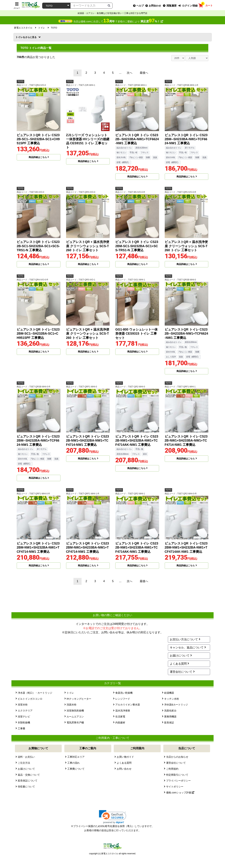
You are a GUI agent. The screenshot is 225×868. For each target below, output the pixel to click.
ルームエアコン (75, 717)
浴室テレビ (24, 717)
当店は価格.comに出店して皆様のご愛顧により (118, 21)
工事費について (76, 769)
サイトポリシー (175, 787)
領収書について (26, 787)
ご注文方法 (24, 763)
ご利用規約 (172, 769)
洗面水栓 (72, 705)
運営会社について (181, 672)
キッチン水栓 (172, 699)
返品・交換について (29, 775)
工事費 (21, 728)
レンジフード (123, 699)
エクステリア (25, 711)
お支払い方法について (184, 639)
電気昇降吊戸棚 (75, 723)
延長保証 (169, 723)
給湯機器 (169, 693)
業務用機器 (170, 717)
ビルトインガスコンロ (30, 699)
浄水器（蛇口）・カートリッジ (35, 693)
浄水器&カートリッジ (176, 705)
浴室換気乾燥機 (75, 711)
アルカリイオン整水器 (128, 705)
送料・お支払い (26, 757)
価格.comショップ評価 (180, 793)
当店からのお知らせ (177, 757)
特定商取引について (177, 775)
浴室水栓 (23, 705)
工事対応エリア (76, 757)
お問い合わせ (124, 769)
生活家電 (120, 717)
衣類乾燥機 (24, 723)
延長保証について (28, 781)
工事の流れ (73, 763)
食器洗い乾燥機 (124, 693)
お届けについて (180, 656)
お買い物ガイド (125, 757)
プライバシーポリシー (178, 781)
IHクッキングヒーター (79, 699)
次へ (130, 73)
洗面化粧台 (170, 711)
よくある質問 (178, 664)
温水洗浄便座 (123, 711)
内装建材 (120, 723)
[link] (113, 817)
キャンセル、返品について (187, 647)
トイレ (26, 37)
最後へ (144, 73)
